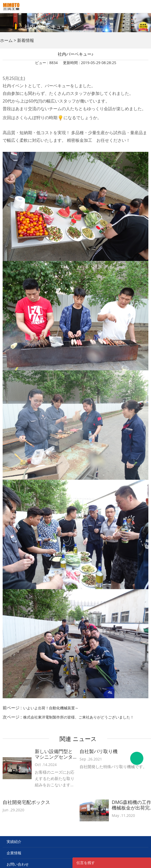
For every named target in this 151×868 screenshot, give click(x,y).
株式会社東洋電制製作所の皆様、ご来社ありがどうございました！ (79, 717)
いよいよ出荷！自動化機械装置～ (51, 708)
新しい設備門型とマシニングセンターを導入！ (54, 754)
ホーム (6, 40)
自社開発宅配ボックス (26, 802)
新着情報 (26, 40)
